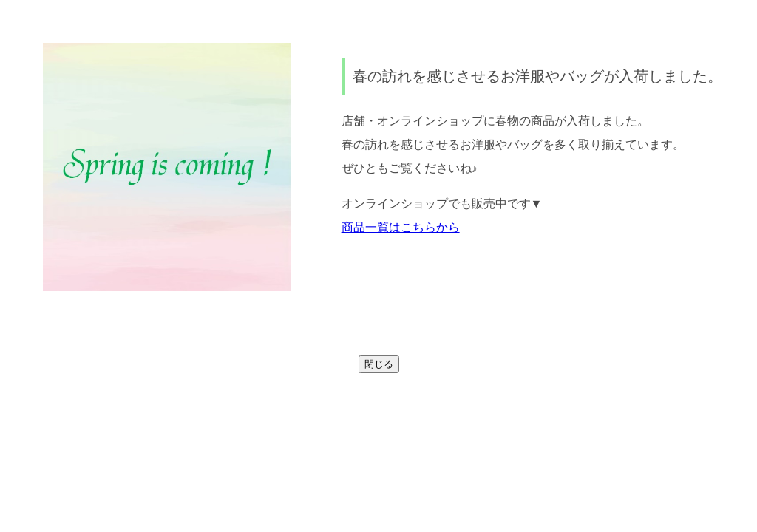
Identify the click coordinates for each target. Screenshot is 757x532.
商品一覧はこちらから (401, 227)
